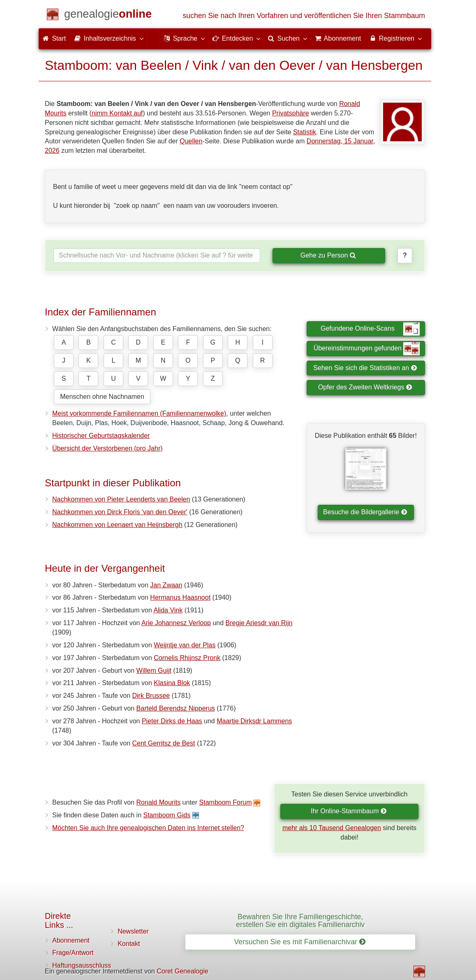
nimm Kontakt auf (117, 113)
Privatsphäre (291, 113)
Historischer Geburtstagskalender (101, 436)
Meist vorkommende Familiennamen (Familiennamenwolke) (139, 413)
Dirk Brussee (151, 696)
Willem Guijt (154, 671)
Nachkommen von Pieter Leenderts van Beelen (121, 499)
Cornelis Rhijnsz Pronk (187, 658)
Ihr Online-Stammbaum (349, 811)
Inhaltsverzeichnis (109, 38)
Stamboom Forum (226, 802)
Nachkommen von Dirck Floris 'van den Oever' (120, 512)
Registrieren (395, 38)
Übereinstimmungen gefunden (367, 349)
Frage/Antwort (73, 953)
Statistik (305, 132)
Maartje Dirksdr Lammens (254, 721)
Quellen (191, 141)
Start (54, 38)
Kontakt (129, 944)
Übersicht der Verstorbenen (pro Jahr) (107, 448)
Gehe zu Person (328, 255)
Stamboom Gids (167, 815)
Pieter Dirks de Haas (172, 721)
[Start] (108, 15)
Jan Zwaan (166, 585)
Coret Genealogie (182, 971)
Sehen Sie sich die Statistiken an (365, 368)
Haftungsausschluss (82, 965)
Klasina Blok (172, 683)
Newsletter (133, 931)
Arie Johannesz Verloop (176, 623)
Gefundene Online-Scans (370, 329)
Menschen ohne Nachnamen (102, 397)
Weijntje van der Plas (185, 645)
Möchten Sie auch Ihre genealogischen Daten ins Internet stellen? (148, 828)
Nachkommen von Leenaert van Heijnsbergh (117, 525)
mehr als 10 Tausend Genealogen (332, 828)
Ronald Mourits (159, 802)
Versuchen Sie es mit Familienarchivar (300, 942)
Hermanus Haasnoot (180, 597)
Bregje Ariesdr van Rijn (259, 623)
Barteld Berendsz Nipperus (176, 708)
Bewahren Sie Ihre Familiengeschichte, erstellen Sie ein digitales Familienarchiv (300, 921)
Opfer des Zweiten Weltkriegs (365, 387)
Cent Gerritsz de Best (164, 743)
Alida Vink (168, 610)
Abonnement (71, 940)
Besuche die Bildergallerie (365, 512)
